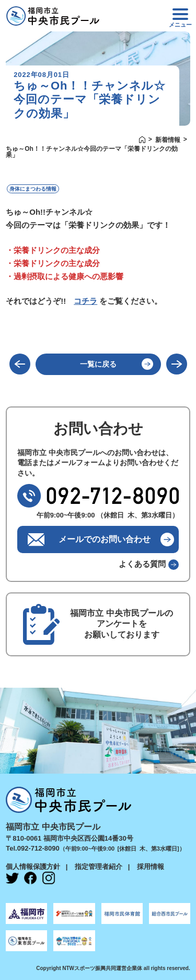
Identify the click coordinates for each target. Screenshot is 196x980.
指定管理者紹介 (99, 867)
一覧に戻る (98, 364)
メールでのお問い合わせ (105, 539)
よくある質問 (142, 564)
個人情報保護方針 (33, 867)
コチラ (85, 301)
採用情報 (151, 867)
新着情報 (168, 140)
